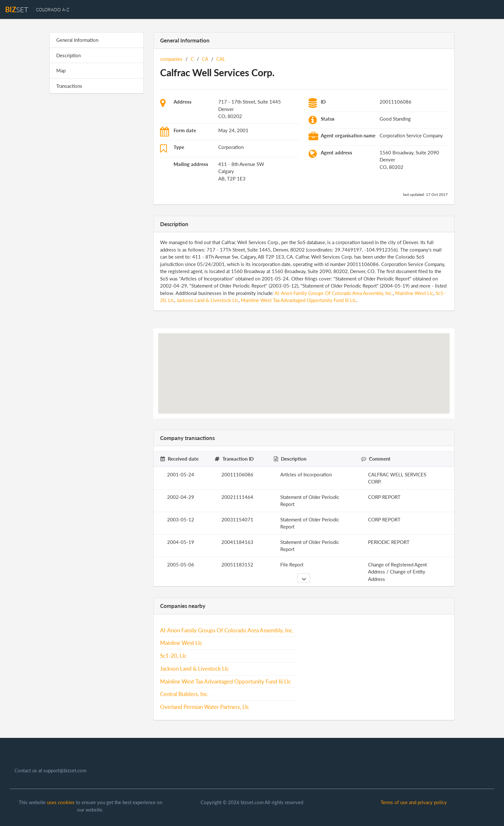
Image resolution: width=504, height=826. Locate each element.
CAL (221, 59)
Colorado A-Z (53, 9)
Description (68, 55)
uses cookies (61, 802)
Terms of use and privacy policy (414, 802)
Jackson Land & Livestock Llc (207, 300)
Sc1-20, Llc (173, 656)
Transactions (69, 86)
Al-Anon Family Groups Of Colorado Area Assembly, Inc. (334, 293)
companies (171, 59)
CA (205, 59)
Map (61, 70)
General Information (77, 40)
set (17, 9)
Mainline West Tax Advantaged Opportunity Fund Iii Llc (298, 300)
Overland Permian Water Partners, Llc (205, 707)
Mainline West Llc (414, 293)
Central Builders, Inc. (184, 694)
